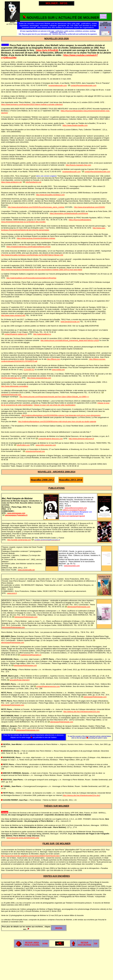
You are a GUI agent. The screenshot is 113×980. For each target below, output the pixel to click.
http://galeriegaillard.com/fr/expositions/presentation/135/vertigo (31, 278)
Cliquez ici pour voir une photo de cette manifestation (55, 405)
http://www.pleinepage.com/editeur (15, 386)
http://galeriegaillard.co (42, 334)
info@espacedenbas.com (11, 378)
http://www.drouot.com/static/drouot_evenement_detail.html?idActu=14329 (70, 340)
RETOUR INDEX (32, 942)
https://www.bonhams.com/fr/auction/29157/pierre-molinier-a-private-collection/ (32, 104)
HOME (45, 943)
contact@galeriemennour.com (48, 686)
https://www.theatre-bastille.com (75, 125)
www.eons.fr (12, 593)
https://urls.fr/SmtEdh (47, 50)
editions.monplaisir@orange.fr (74, 510)
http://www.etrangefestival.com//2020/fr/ (90, 207)
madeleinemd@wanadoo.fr (31, 655)
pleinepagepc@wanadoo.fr (16, 515)
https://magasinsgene (15, 247)
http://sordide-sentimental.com (19, 540)
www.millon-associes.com (46, 445)
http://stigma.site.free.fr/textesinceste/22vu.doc (82, 712)
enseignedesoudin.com (58, 85)
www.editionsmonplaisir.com (76, 508)
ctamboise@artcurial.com (11, 395)
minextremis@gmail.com (35, 451)
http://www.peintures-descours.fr (81, 439)
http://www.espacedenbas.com (39, 378)
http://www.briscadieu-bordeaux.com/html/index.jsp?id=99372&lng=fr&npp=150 (32, 255)
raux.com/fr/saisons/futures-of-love (37, 247)
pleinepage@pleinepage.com (79, 607)
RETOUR (85, 942)
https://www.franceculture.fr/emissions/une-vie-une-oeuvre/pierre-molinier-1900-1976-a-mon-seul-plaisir (42, 270)
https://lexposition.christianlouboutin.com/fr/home (69, 213)
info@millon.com (23, 445)
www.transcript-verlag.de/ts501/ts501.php (23, 838)
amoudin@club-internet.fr (20, 680)
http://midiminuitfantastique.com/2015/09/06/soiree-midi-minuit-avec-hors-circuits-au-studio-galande (57, 421)
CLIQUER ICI (29, 370)
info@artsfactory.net (33, 182)
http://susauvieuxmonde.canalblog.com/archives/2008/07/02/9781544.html (30, 856)
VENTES (59, 928)
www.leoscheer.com (72, 566)
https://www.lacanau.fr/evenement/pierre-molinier (36, 238)
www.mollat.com (58, 370)
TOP (96, 943)
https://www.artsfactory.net (11, 182)
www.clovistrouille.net (26, 570)
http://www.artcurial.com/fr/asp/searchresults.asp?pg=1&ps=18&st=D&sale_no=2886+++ (54, 397)
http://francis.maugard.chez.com (78, 165)
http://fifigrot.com (54, 359)
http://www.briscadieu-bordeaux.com (50, 195)
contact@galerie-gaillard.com (16, 334)
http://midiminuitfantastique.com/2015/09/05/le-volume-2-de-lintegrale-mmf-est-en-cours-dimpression (61, 415)
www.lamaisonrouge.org (70, 322)
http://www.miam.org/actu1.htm (13, 315)
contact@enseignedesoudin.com (83, 85)
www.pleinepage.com (16, 513)
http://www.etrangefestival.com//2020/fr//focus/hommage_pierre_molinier (36, 207)
